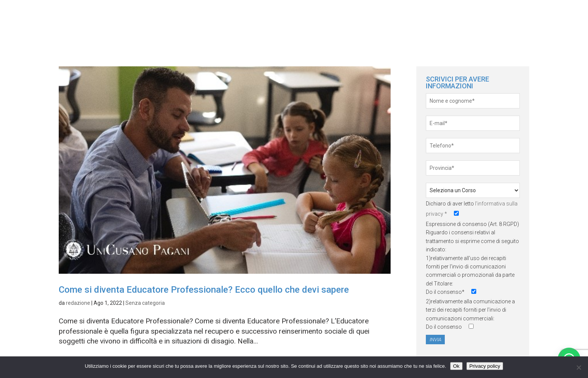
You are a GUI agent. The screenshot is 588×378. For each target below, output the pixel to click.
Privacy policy (485, 366)
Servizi (554, 19)
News (520, 19)
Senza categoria (145, 303)
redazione (78, 303)
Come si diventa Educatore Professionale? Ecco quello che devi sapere (204, 290)
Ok (456, 366)
